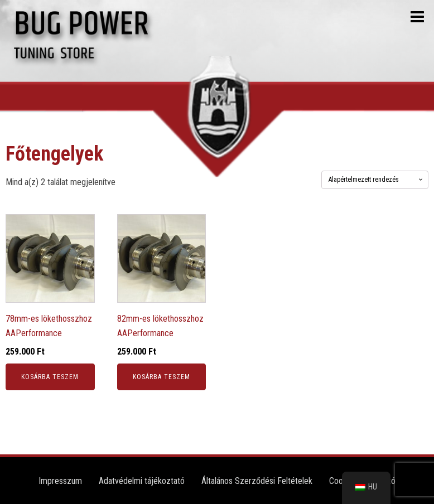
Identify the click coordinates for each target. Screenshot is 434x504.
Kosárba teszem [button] (50, 377)
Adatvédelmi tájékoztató (142, 481)
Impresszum (60, 481)
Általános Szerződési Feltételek (257, 481)
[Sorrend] (375, 180)
